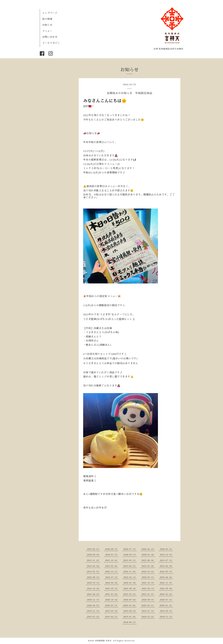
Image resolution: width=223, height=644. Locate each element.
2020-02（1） (148, 606)
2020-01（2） (166, 606)
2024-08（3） (112, 549)
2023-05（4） (112, 566)
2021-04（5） (94, 594)
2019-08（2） (130, 611)
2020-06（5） (94, 606)
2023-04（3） (130, 566)
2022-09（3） (167, 572)
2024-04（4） (94, 555)
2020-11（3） (94, 600)
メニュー (47, 31)
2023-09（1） (130, 560)
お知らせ (47, 25)
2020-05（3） (112, 606)
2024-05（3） (166, 549)
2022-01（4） (130, 583)
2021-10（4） (94, 589)
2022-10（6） (148, 572)
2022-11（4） (130, 572)
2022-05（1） (148, 577)
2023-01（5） (94, 572)
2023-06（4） (94, 566)
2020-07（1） (167, 600)
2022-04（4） (167, 577)
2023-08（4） (148, 560)
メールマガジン (51, 43)
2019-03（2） (94, 617)
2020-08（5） (148, 600)
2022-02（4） (112, 583)
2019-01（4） (130, 617)
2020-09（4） (130, 600)
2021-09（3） (112, 589)
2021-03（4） (112, 594)
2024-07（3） (130, 549)
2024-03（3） (112, 555)
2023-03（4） (148, 566)
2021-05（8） (167, 589)
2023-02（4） (167, 566)
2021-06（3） (148, 589)
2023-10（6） (112, 560)
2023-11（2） (94, 560)
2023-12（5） (167, 555)
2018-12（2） (148, 617)
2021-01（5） (148, 594)
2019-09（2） (112, 611)
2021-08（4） (130, 589)
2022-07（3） (112, 577)
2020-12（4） (166, 594)
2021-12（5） (148, 583)
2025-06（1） (94, 549)
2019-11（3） (94, 611)
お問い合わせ (50, 37)
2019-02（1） (112, 617)
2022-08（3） (94, 577)
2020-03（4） (130, 606)
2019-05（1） (167, 611)
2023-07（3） (167, 560)
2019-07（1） (148, 611)
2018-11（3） (167, 617)
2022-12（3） (112, 572)
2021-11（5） (166, 583)
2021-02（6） (130, 594)
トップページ (50, 13)
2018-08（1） (130, 622)
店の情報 (47, 19)
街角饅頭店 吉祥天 (103, 641)
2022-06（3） (130, 577)
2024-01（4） (148, 555)
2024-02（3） (130, 555)
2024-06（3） (148, 549)
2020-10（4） (112, 600)
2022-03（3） (94, 583)
